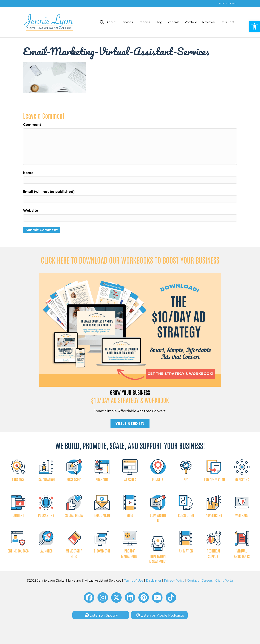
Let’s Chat (227, 22)
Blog (159, 22)
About (111, 22)
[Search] (101, 22)
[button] (89, 598)
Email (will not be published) (49, 192)
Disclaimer (154, 581)
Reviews (208, 22)
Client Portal (224, 581)
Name (28, 173)
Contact (193, 581)
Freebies (144, 22)
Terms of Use (134, 581)
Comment (32, 125)
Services (127, 22)
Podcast (173, 22)
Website (31, 211)
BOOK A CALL (228, 3)
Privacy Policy (174, 581)
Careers (207, 581)
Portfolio (191, 22)
